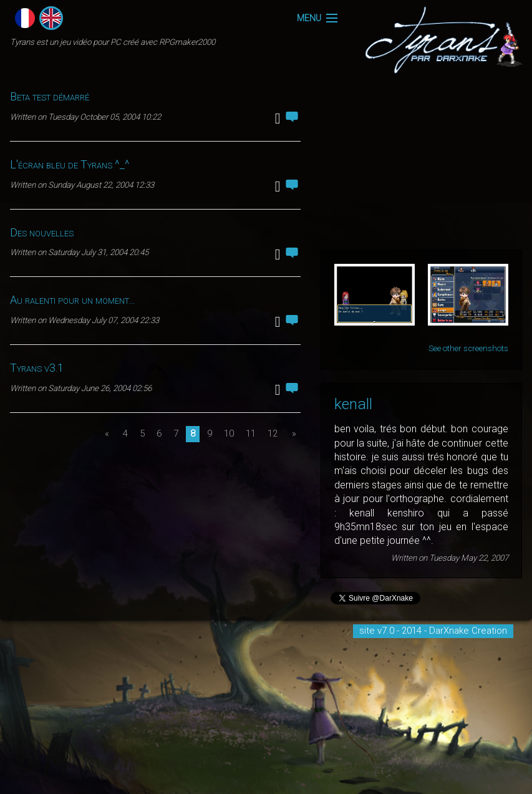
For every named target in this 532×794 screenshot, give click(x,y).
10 (229, 433)
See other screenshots (468, 348)
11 (251, 433)
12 (273, 433)
